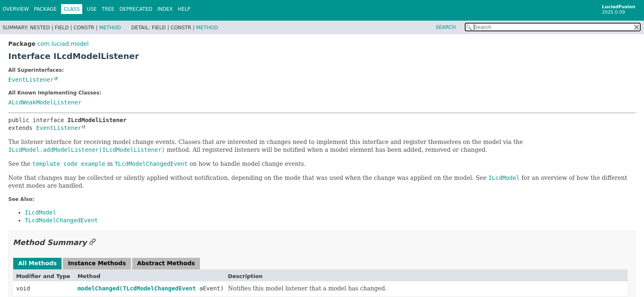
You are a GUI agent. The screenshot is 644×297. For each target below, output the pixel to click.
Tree (108, 9)
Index (165, 9)
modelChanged (99, 288)
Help (184, 9)
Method (110, 28)
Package (45, 9)
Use (92, 9)
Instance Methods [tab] (97, 263)
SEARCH (446, 27)
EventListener (31, 80)
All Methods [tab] (37, 263)
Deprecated (136, 9)
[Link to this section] (93, 242)
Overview (16, 9)
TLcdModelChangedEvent (159, 288)
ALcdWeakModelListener (45, 102)
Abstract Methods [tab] (166, 263)
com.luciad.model (63, 44)
